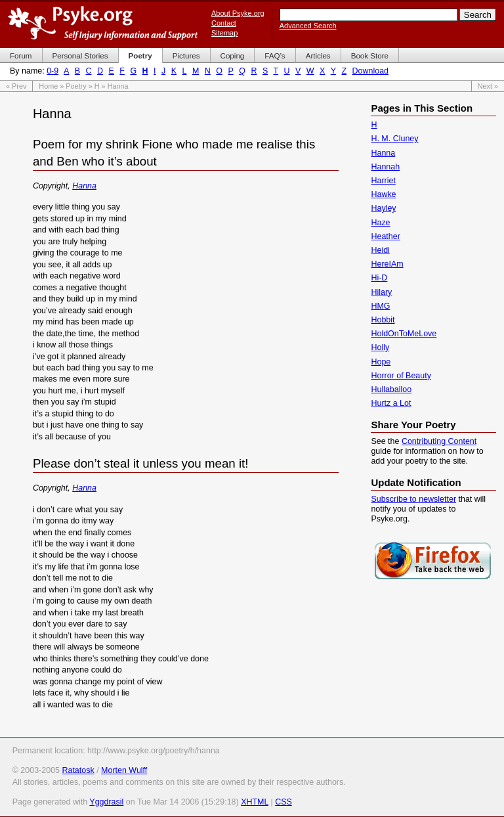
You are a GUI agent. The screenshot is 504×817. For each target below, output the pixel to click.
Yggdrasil (106, 802)
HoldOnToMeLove (404, 334)
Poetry (76, 86)
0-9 (52, 71)
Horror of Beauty (401, 376)
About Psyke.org (238, 13)
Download (370, 71)
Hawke (383, 194)
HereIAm (387, 264)
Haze (380, 223)
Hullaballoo (391, 389)
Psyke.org (103, 23)
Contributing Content (439, 441)
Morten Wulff (124, 770)
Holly (380, 347)
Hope (381, 362)
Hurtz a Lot (391, 403)
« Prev (16, 86)
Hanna (84, 186)
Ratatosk (78, 770)
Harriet (383, 181)
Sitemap (224, 33)
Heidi (380, 250)
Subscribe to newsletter (413, 499)
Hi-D (379, 278)
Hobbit (383, 320)
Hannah (385, 167)
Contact (224, 23)
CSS (283, 802)
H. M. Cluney (394, 139)
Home (48, 86)
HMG (380, 306)
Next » (488, 86)
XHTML (255, 802)
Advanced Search (308, 26)
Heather (385, 236)
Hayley (383, 208)
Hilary (381, 292)
